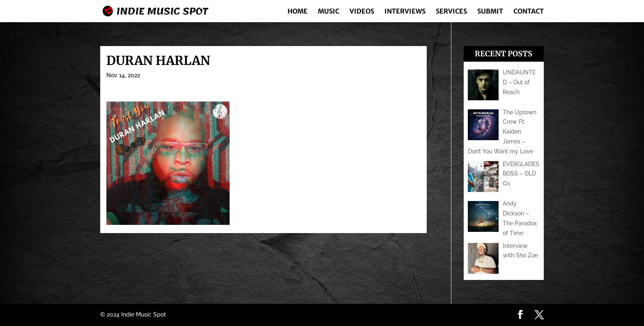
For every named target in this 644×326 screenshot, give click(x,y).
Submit (490, 12)
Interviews (405, 12)
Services (451, 12)
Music (329, 12)
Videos (362, 12)
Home (298, 12)
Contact (529, 12)
